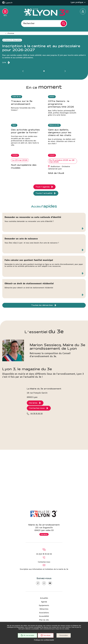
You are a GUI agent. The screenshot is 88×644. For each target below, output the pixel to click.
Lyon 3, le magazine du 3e (27, 426)
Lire (4, 62)
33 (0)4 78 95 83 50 (44, 554)
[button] (23, 71)
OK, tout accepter (27, 635)
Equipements (44, 606)
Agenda (44, 602)
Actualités (44, 598)
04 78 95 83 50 (37, 489)
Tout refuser (46, 635)
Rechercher (29, 23)
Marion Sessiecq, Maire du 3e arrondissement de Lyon (57, 403)
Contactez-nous (44, 562)
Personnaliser (64, 635)
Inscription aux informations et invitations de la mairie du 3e (44, 569)
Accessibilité (44, 616)
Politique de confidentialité (44, 640)
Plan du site (44, 620)
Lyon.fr (9, 3)
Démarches (44, 609)
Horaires (44, 534)
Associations (44, 613)
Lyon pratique (78, 2)
